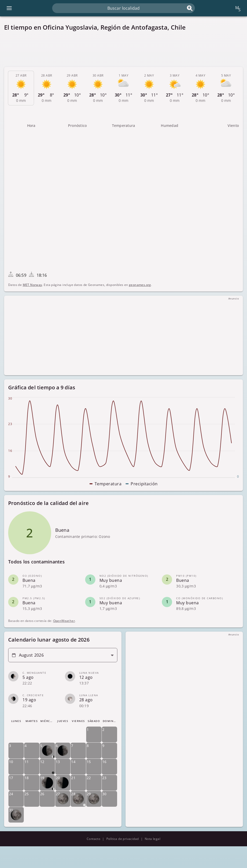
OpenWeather (64, 621)
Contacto (93, 839)
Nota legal (153, 839)
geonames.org (140, 285)
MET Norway (32, 285)
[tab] (21, 88)
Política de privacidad (123, 839)
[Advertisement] (123, 49)
